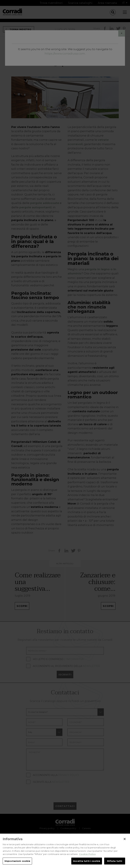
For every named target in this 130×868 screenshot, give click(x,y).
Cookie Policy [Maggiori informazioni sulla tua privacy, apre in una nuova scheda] (87, 857)
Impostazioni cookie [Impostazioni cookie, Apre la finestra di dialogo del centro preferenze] (17, 864)
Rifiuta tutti (115, 864)
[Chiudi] (125, 842)
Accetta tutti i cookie (87, 864)
